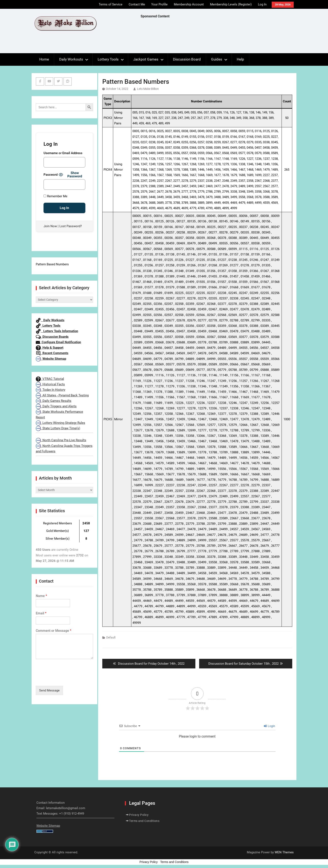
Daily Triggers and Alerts (56, 406)
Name (41, 596)
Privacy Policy (139, 815)
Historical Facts (50, 384)
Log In (262, 4)
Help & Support (50, 348)
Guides (217, 59)
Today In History (51, 390)
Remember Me (55, 196)
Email (41, 613)
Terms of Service (111, 4)
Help (240, 59)
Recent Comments (52, 353)
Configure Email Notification (58, 342)
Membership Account (189, 4)
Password (51, 175)
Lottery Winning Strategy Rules (60, 423)
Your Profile (159, 4)
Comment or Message (54, 631)
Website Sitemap (51, 359)
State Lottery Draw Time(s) (58, 428)
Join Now (50, 226)
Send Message (49, 690)
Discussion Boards (52, 337)
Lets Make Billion (148, 89)
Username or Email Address (63, 153)
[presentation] (68, 679)
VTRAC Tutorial (50, 379)
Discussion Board (187, 59)
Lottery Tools (108, 59)
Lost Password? (71, 226)
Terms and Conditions (144, 821)
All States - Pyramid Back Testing (62, 395)
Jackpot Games (146, 59)
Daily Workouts (71, 59)
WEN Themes (284, 852)
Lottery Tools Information (57, 331)
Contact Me (137, 4)
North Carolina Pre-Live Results (61, 440)
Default (111, 637)
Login (269, 726)
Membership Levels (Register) (231, 4)
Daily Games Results (54, 401)
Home (44, 59)
